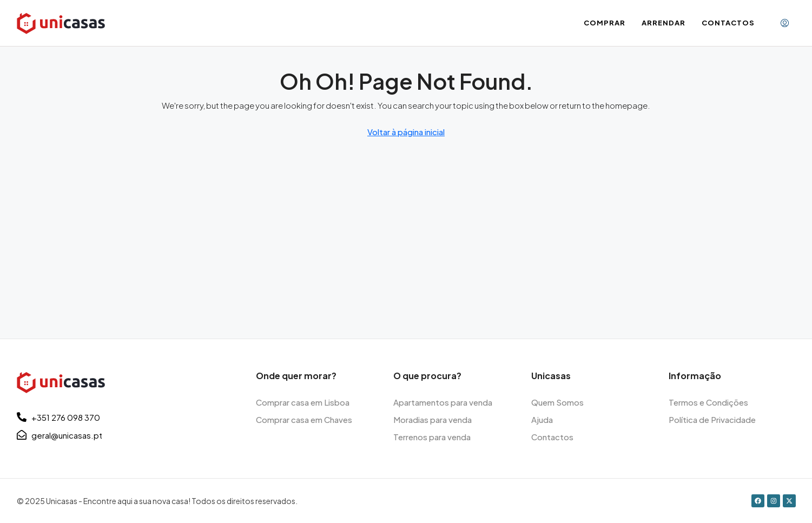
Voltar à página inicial (406, 132)
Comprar (605, 23)
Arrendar (664, 23)
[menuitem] (785, 23)
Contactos (728, 23)
